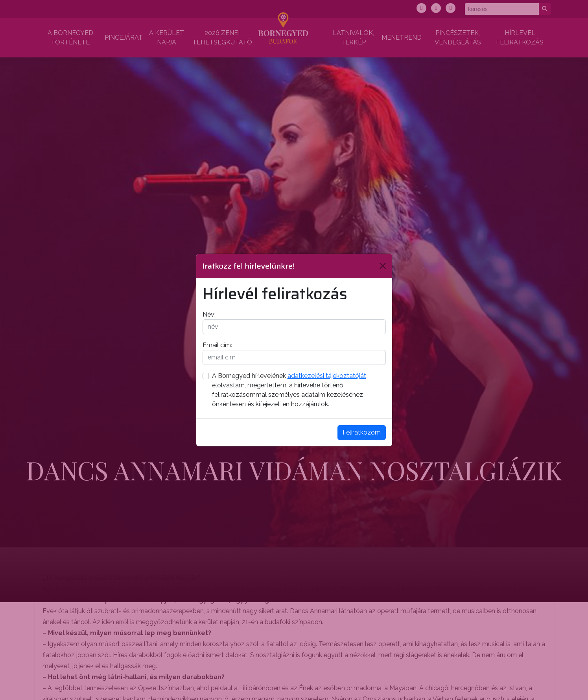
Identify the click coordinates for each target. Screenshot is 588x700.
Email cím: (217, 345)
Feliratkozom (362, 432)
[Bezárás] (383, 266)
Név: (209, 314)
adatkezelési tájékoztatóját (327, 376)
